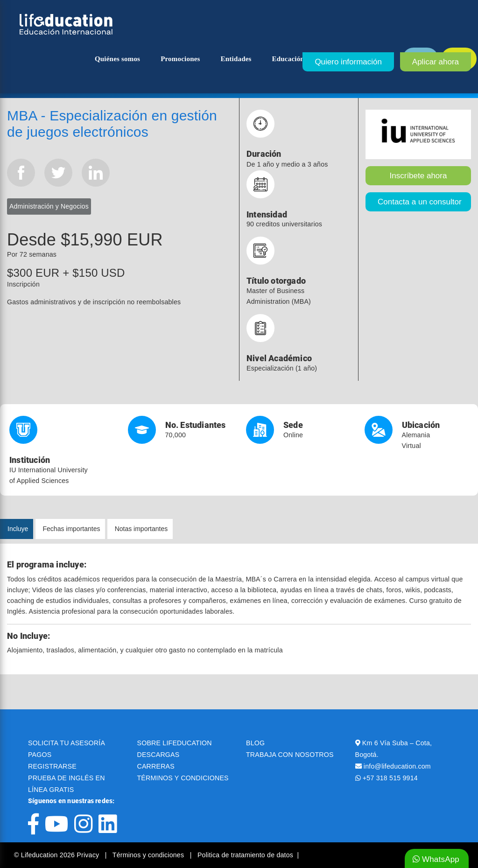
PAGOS (40, 755)
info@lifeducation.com (397, 766)
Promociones (180, 59)
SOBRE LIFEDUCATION (175, 743)
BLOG (255, 743)
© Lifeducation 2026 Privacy (57, 855)
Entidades (236, 59)
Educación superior (302, 59)
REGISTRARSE (52, 766)
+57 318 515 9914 (390, 778)
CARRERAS (156, 766)
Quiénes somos (117, 59)
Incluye (18, 529)
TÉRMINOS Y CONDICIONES (183, 778)
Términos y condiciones (149, 855)
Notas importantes (141, 529)
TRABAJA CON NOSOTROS (290, 755)
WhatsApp (436, 859)
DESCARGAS (158, 755)
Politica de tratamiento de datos (245, 855)
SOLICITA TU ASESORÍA (67, 743)
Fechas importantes (72, 529)
